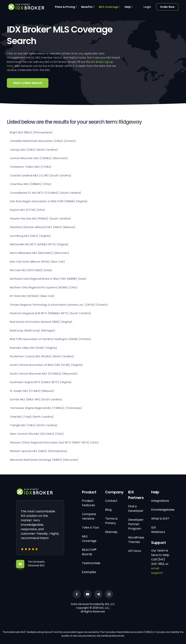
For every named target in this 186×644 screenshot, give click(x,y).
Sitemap (111, 532)
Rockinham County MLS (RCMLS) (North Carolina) (42, 356)
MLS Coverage (109, 7)
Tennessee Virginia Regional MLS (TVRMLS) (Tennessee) (46, 408)
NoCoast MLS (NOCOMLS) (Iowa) (31, 270)
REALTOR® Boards (89, 552)
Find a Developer (136, 509)
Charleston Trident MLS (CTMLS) (31, 167)
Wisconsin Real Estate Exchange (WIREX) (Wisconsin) (44, 460)
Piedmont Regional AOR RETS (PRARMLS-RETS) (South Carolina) (50, 313)
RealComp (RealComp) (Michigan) (33, 331)
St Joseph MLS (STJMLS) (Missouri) (32, 391)
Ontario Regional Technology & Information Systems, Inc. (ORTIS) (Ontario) (59, 305)
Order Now (167, 7)
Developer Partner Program (136, 524)
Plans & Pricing (65, 7)
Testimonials (91, 563)
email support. (157, 571)
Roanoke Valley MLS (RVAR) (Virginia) (33, 348)
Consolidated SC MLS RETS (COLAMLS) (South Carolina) (46, 193)
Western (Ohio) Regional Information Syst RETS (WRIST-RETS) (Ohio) (54, 443)
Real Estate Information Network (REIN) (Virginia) (41, 322)
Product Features (88, 503)
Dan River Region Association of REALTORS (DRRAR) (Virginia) (49, 201)
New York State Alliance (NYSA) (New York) (37, 262)
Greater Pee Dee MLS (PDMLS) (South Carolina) (40, 219)
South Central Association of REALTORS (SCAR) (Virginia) (46, 365)
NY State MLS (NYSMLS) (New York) (32, 296)
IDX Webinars (158, 530)
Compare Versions (89, 516)
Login (147, 7)
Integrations (160, 501)
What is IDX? (160, 519)
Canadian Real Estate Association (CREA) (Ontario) (43, 141)
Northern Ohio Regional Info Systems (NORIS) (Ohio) (44, 287)
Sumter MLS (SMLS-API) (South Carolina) (36, 399)
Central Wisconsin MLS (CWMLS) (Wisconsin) (39, 158)
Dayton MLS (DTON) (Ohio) (27, 210)
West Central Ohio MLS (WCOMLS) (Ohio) (37, 434)
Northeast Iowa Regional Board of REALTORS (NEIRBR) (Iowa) (48, 279)
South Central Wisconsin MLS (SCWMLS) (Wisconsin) (44, 374)
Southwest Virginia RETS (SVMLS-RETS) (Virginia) (41, 382)
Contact (111, 501)
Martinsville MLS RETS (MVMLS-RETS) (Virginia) (39, 244)
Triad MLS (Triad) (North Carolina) (32, 417)
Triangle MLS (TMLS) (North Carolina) (34, 425)
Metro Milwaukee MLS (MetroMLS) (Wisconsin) (39, 253)
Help (128, 7)
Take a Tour (91, 527)
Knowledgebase (163, 510)
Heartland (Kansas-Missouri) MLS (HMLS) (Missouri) (43, 227)
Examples (89, 572)
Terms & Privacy (111, 521)
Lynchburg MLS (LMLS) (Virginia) (30, 236)
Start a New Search (28, 83)
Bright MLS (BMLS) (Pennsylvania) (31, 132)
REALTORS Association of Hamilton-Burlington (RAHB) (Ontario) (50, 339)
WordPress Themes (136, 540)
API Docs (135, 551)
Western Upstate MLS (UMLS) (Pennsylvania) (39, 451)
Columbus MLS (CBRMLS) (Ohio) (31, 184)
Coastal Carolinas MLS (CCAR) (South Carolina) (41, 175)
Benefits (87, 7)
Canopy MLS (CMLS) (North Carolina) (34, 150)
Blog (108, 510)
